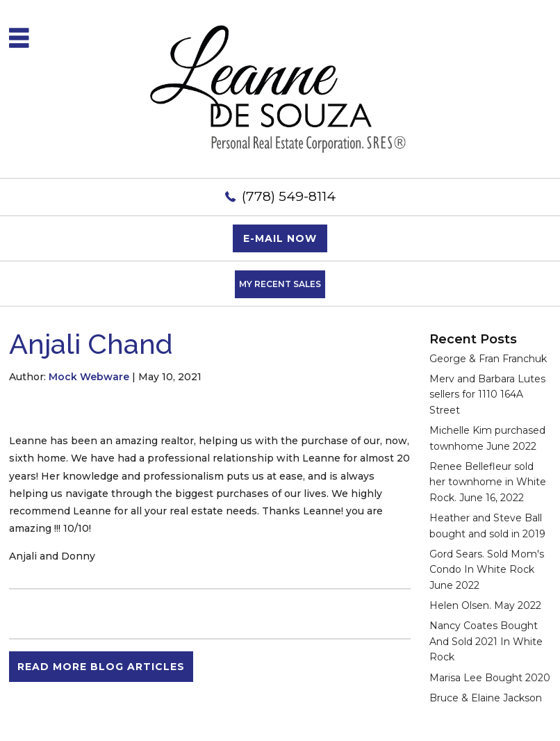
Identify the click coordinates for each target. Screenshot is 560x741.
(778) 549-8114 (289, 196)
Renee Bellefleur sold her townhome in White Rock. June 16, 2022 (488, 482)
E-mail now (280, 238)
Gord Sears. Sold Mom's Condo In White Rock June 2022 (487, 570)
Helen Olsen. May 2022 (485, 605)
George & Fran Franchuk (488, 359)
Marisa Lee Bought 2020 (490, 678)
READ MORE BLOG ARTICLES (101, 667)
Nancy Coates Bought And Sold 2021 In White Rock (486, 641)
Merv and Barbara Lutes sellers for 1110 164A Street (487, 394)
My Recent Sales (280, 284)
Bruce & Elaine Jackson (486, 698)
